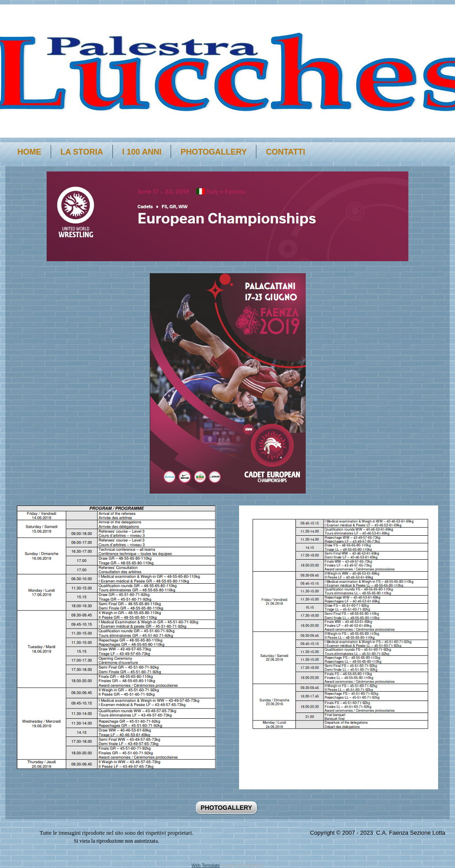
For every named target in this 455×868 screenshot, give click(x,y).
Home (29, 152)
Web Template (206, 866)
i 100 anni (142, 152)
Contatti (285, 152)
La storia (82, 152)
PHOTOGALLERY (214, 152)
